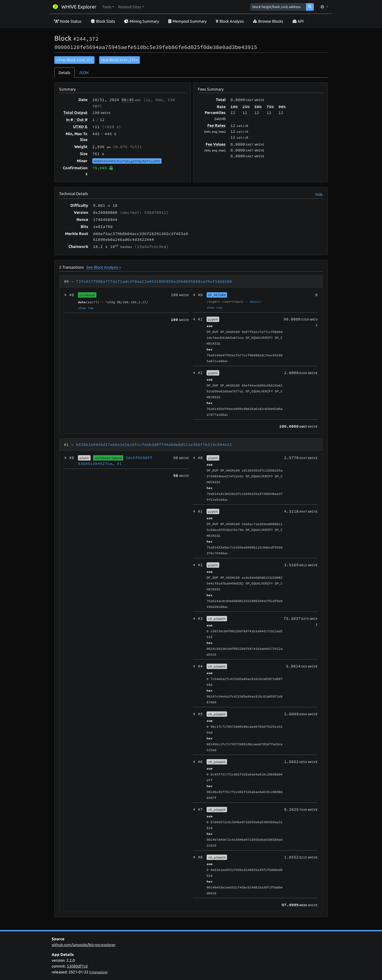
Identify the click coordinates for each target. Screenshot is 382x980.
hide (319, 194)
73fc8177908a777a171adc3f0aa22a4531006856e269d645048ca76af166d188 (154, 281)
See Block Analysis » (104, 267)
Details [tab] (64, 73)
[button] (108, 7)
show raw (86, 308)
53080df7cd (77, 966)
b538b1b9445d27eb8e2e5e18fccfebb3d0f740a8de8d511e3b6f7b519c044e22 (154, 444)
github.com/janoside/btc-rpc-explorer (84, 945)
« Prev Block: (74, 60)
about (254, 302)
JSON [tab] (84, 73)
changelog (98, 972)
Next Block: (119, 60)
